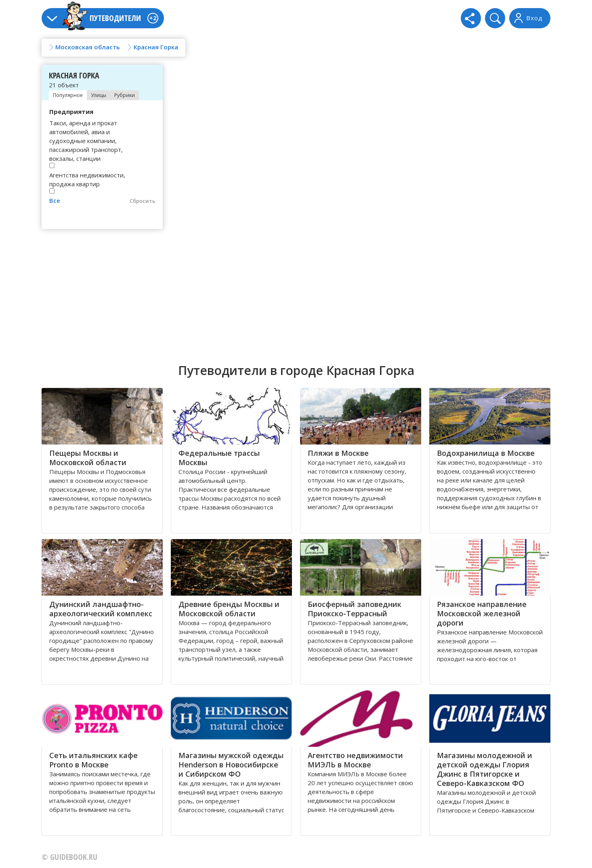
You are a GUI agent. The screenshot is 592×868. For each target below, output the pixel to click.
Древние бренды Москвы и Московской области (229, 609)
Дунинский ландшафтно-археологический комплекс (101, 609)
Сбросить (143, 201)
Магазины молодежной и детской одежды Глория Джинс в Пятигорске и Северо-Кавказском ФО (485, 769)
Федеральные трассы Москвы (219, 458)
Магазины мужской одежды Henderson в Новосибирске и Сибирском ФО (231, 765)
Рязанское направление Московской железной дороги (482, 613)
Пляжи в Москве (338, 453)
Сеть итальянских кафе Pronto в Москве (93, 760)
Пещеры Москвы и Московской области (88, 458)
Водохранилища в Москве (486, 453)
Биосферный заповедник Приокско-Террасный (355, 609)
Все (55, 200)
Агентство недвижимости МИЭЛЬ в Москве (355, 760)
